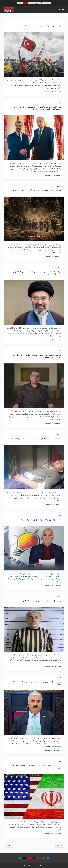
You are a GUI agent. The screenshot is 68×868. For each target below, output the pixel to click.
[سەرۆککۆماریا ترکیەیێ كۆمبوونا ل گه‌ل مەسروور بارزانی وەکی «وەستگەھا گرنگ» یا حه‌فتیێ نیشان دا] (34, 138)
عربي (38, 3)
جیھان (59, 761)
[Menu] (63, 9)
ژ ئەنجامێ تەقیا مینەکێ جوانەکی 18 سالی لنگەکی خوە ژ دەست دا (37, 438)
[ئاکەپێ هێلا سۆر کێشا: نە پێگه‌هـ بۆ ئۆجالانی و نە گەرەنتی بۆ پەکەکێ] (34, 548)
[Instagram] (29, 858)
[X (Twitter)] (25, 858)
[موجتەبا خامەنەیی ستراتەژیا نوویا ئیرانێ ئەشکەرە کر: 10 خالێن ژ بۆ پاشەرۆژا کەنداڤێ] (34, 302)
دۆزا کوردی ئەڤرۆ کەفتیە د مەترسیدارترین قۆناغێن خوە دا (40, 26)
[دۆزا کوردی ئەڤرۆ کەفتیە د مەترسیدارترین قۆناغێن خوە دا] (34, 54)
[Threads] (34, 858)
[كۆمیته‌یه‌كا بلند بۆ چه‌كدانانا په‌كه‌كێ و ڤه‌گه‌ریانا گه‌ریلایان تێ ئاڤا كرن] (34, 219)
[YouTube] (39, 858)
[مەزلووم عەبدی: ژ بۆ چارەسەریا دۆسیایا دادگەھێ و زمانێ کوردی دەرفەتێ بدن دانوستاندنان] (34, 386)
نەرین (60, 22)
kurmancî (31, 3)
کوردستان (58, 103)
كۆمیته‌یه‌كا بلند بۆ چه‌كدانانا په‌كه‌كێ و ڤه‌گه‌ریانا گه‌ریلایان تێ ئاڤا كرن (36, 190)
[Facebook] (20, 858)
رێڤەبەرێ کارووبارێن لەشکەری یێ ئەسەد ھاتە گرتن (42, 601)
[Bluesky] (48, 858)
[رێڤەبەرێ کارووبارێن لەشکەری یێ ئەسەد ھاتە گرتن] (34, 629)
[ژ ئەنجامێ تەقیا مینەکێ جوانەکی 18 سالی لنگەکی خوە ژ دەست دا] (34, 467)
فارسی (49, 3)
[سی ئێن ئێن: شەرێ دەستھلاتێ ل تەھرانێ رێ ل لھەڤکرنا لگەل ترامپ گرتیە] (34, 796)
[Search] (59, 9)
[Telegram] (43, 858)
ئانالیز (60, 515)
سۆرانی (20, 3)
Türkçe (43, 3)
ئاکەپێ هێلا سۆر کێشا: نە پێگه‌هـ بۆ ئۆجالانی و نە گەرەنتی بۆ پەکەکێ (36, 520)
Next (60, 846)
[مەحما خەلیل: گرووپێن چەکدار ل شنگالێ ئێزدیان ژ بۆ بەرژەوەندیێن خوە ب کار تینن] (34, 713)
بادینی (25, 3)
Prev (8, 846)
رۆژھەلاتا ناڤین (57, 267)
